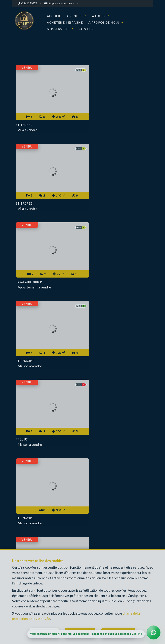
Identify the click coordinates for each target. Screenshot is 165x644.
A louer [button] (99, 16)
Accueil (54, 16)
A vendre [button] (75, 16)
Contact (87, 29)
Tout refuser (82, 632)
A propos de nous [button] (104, 22)
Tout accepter (121, 632)
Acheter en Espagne (65, 22)
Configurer (47, 632)
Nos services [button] (58, 29)
